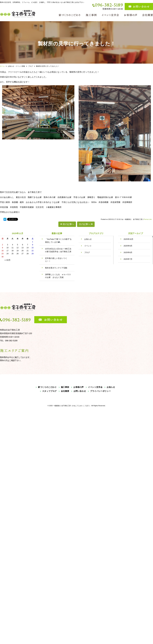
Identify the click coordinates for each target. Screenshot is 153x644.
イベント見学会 (95, 387)
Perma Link (148, 219)
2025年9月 (128, 246)
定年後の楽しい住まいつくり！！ (56, 260)
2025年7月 (128, 259)
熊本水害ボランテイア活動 (56, 268)
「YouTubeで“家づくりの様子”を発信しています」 (58, 241)
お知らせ (88, 239)
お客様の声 (79, 387)
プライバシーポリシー (100, 391)
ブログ (87, 252)
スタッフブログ (49, 391)
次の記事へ (86, 224)
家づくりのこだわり (47, 387)
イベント (88, 246)
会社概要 (65, 391)
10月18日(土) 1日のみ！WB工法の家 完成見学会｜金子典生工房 (58, 250)
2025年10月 (129, 239)
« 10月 (7, 260)
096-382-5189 (109, 5)
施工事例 (65, 387)
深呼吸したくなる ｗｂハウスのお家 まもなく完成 (58, 276)
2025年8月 (128, 252)
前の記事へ (67, 224)
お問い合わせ (80, 391)
